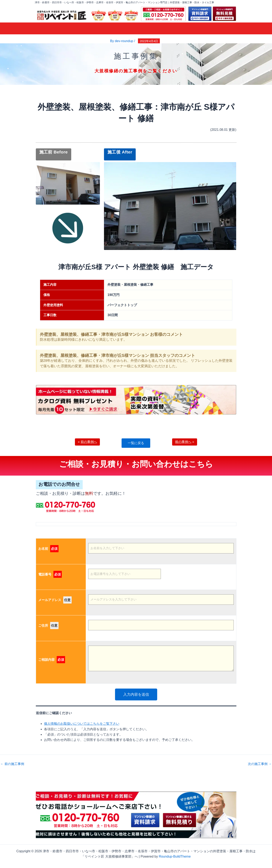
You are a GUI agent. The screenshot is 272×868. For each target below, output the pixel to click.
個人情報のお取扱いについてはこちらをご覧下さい (82, 724)
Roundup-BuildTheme (175, 856)
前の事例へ (89, 442)
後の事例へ (183, 442)
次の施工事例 (260, 764)
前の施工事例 (12, 764)
